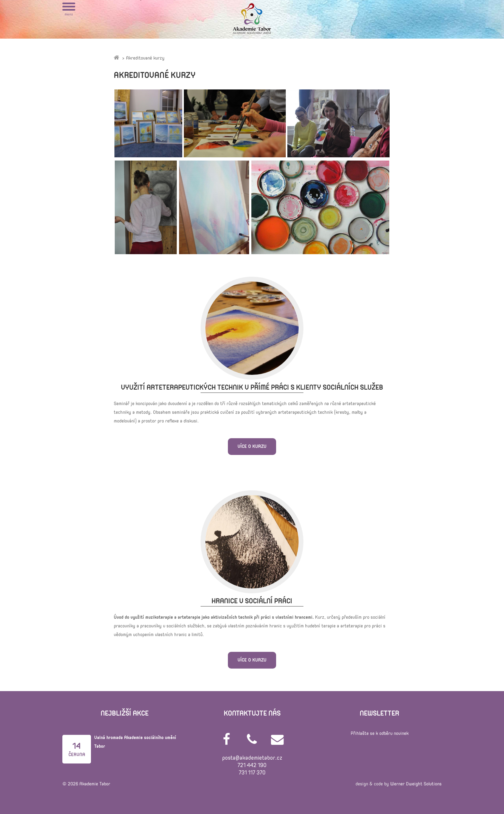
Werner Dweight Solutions (416, 784)
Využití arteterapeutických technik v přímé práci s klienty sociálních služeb (252, 388)
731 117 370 (252, 773)
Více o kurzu (252, 446)
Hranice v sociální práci (252, 601)
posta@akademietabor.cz (252, 758)
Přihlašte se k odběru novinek (380, 733)
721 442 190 (252, 765)
